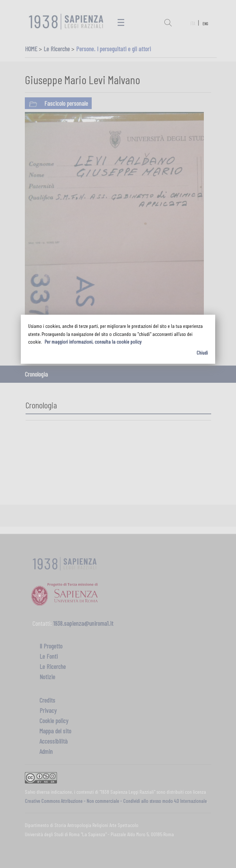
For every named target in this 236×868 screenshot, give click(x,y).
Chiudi (202, 353)
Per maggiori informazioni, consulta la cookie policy (93, 342)
